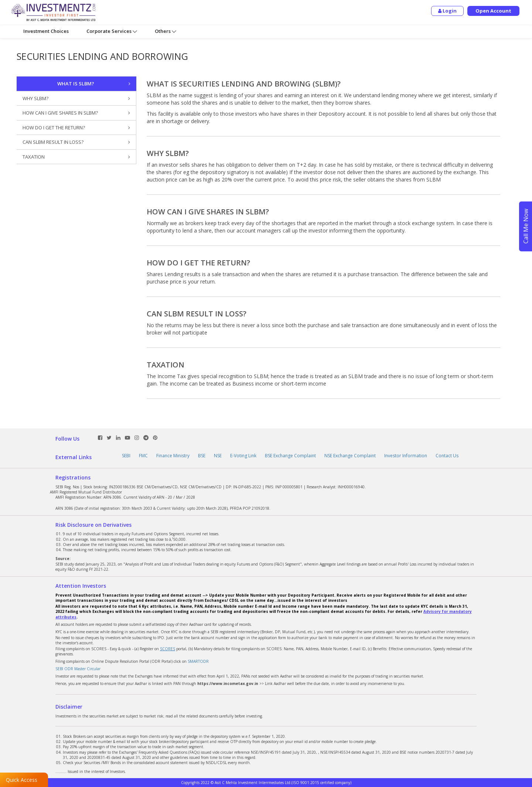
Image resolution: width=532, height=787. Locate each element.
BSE (202, 456)
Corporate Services (112, 31)
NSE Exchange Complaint (350, 456)
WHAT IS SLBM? (94, 84)
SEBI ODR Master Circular (78, 669)
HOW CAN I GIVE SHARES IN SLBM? (76, 113)
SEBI (126, 456)
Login (447, 11)
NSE (218, 456)
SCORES (168, 649)
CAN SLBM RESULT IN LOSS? (76, 142)
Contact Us (447, 456)
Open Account (493, 11)
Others (166, 31)
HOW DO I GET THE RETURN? (76, 128)
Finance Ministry (173, 456)
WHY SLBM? (76, 99)
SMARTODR (198, 661)
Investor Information (406, 456)
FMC (143, 456)
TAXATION (76, 157)
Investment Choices (46, 31)
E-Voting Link (243, 456)
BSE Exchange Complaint (290, 456)
